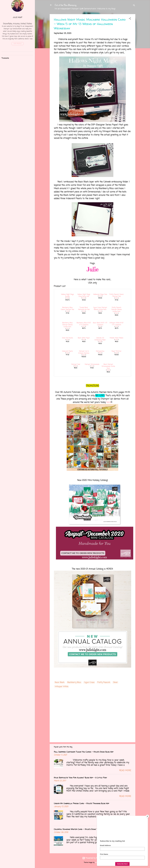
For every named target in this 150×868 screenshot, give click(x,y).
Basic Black (60, 682)
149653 (84, 355)
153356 (84, 298)
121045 (100, 327)
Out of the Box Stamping (65, 5)
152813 (76, 366)
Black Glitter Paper (84, 338)
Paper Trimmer (116, 351)
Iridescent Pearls (67, 351)
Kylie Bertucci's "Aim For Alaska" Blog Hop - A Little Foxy (80, 778)
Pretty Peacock (104, 682)
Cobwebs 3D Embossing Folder (100, 339)
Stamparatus (100, 351)
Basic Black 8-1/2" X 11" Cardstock (100, 324)
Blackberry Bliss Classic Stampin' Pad (67, 309)
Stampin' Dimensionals (92, 364)
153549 (67, 353)
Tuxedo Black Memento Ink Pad (84, 309)
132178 (67, 340)
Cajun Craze (89, 682)
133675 (84, 327)
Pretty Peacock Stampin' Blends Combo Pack (117, 310)
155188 (67, 298)
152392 (116, 353)
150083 (116, 298)
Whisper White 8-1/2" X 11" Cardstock (117, 324)
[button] (130, 19)
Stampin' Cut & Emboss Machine (84, 352)
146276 (100, 353)
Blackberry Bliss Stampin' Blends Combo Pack (67, 325)
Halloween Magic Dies (100, 294)
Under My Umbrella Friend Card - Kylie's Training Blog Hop (81, 803)
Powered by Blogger (92, 858)
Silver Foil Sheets (67, 338)
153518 (84, 340)
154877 (67, 329)
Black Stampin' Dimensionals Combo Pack (108, 366)
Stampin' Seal (76, 364)
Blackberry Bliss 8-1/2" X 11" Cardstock (84, 324)
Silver (115, 682)
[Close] (147, 816)
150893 (108, 370)
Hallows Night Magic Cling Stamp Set (84, 295)
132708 (84, 311)
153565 (100, 296)
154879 (100, 311)
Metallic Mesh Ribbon (116, 338)
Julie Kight (17, 17)
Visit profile (17, 44)
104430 (92, 366)
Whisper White (62, 687)
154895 (116, 313)
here (109, 402)
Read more (125, 771)
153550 (116, 340)
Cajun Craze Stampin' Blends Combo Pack (100, 309)
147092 (67, 311)
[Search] (134, 6)
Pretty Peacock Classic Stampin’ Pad (117, 295)
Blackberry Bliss (74, 682)
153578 (100, 342)
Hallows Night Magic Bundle (67, 295)
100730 (116, 327)
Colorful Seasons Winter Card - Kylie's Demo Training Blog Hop (83, 829)
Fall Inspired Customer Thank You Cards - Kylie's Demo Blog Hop (84, 752)
